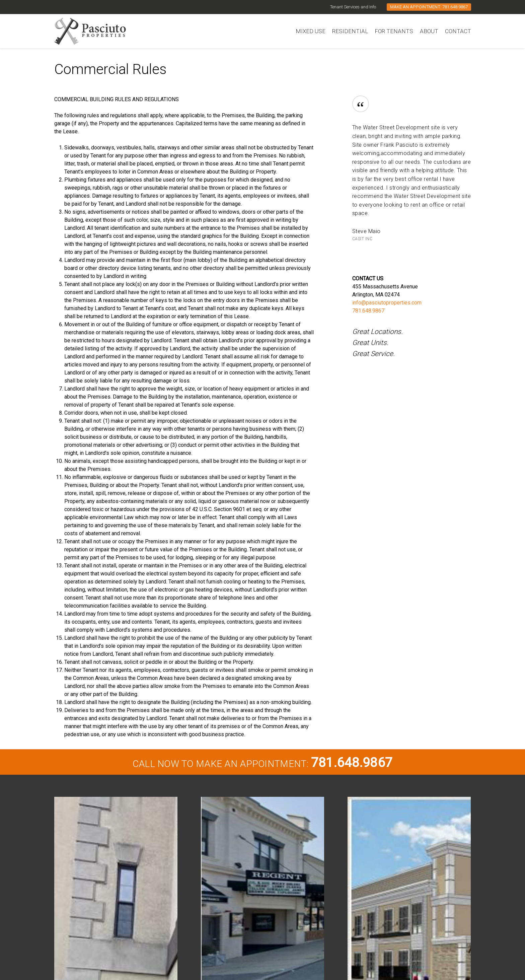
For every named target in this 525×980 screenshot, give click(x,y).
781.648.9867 (368, 311)
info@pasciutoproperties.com (387, 303)
